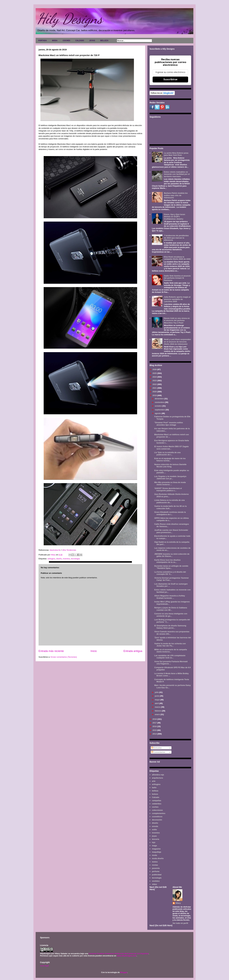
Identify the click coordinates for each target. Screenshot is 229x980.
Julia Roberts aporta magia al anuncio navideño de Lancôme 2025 (177, 299)
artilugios (51, 559)
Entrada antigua (133, 651)
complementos (159, 813)
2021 (155, 388)
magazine (156, 849)
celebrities (157, 804)
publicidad (157, 875)
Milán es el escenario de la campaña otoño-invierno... (171, 651)
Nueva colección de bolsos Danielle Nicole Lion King (170, 466)
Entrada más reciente (51, 651)
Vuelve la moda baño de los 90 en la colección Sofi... (170, 507)
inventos (66, 559)
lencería (155, 839)
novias (155, 865)
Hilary (178, 903)
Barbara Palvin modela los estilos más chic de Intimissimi (176, 195)
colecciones (157, 810)
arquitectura (157, 778)
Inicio (94, 651)
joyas (154, 836)
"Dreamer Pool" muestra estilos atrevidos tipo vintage (169, 424)
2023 (155, 381)
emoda (155, 826)
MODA (55, 41)
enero (158, 714)
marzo (158, 707)
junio (157, 696)
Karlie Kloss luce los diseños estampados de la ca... (167, 561)
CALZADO (80, 41)
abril (157, 703)
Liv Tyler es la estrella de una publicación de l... (167, 454)
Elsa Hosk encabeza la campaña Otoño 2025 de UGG (177, 258)
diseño (59, 559)
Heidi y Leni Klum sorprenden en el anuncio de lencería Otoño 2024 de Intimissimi (177, 342)
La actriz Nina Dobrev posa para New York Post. (176, 154)
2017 (155, 723)
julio (157, 692)
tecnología (75, 559)
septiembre (160, 410)
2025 (155, 373)
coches (155, 807)
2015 (155, 730)
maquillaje (157, 852)
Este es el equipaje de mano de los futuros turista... (170, 460)
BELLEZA (104, 41)
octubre (159, 406)
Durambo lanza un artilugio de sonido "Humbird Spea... (171, 567)
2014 (155, 734)
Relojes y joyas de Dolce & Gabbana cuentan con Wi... (171, 609)
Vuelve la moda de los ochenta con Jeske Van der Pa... (170, 645)
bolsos (155, 794)
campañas (157, 800)
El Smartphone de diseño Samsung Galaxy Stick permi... (170, 627)
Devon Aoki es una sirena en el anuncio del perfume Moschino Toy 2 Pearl (177, 320)
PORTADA (42, 41)
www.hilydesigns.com (127, 956)
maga (154, 846)
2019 (155, 395)
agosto (158, 413)
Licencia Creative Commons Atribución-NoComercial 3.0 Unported (119, 954)
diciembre (160, 399)
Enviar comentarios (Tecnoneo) (64, 657)
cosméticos (157, 817)
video (154, 884)
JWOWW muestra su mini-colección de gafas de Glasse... (172, 555)
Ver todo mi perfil (180, 923)
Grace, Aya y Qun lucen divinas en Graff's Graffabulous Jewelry (174, 217)
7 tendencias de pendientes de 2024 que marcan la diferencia (176, 238)
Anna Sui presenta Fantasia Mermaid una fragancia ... (171, 663)
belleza (155, 791)
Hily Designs (70, 19)
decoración (157, 820)
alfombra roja (158, 775)
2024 (155, 377)
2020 (155, 392)
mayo (158, 700)
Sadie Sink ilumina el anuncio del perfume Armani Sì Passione (177, 278)
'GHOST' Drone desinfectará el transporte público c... (168, 489)
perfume (156, 871)
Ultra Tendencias (69, 550)
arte (154, 781)
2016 (155, 726)
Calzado (156, 797)
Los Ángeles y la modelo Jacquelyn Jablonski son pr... (170, 478)
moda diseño (158, 858)
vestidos (156, 881)
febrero (158, 711)
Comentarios (158, 752)
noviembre (160, 402)
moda (154, 855)
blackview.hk (55, 550)
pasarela (156, 868)
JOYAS (92, 41)
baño (154, 788)
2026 (155, 369)
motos (155, 862)
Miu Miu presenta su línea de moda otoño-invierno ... (170, 484)
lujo (154, 842)
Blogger (124, 972)
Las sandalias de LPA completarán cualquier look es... (170, 657)
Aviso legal (44, 966)
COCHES (66, 41)
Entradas (156, 748)
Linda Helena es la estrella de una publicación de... (169, 501)
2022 (155, 384)
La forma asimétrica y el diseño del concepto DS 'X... (170, 573)
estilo (154, 830)
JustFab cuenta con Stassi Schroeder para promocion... (171, 531)
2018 (155, 719)
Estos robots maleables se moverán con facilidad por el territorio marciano (177, 174)
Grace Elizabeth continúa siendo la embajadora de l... (170, 513)
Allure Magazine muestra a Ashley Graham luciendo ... (170, 597)
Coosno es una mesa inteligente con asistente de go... (171, 615)
